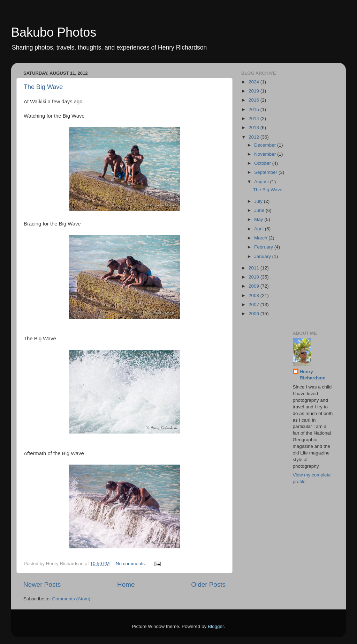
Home (126, 584)
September (266, 172)
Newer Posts (42, 584)
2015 (255, 109)
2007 (255, 305)
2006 (255, 314)
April (260, 229)
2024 (255, 82)
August (262, 182)
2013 (255, 128)
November (266, 154)
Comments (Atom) (71, 599)
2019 (255, 91)
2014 (255, 119)
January (263, 256)
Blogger (216, 626)
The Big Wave (43, 87)
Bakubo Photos (54, 32)
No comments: (132, 564)
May (259, 219)
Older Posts (208, 584)
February (264, 247)
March (261, 238)
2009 (255, 286)
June (260, 210)
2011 (255, 268)
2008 (255, 295)
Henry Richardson (313, 375)
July (259, 201)
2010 (255, 277)
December (266, 145)
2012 (255, 137)
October (263, 163)
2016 (255, 100)
